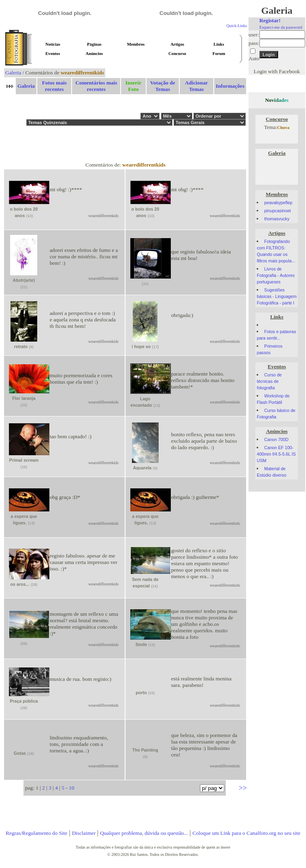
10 (71, 788)
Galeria (13, 73)
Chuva (283, 128)
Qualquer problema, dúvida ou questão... (144, 833)
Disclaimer (84, 833)
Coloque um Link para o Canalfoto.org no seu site (246, 833)
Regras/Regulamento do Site (37, 833)
